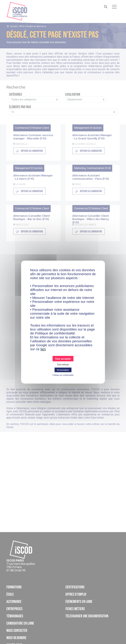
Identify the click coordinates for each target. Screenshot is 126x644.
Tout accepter (63, 359)
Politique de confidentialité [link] (63, 375)
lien (43, 349)
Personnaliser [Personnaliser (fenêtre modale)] (63, 370)
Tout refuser (63, 364)
